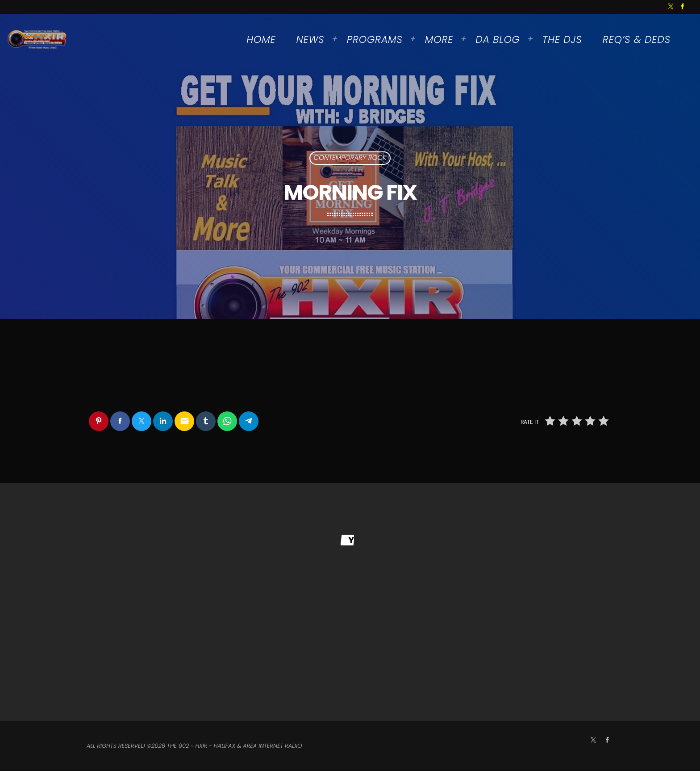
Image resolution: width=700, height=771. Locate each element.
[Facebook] (683, 7)
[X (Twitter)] (671, 7)
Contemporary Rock (350, 158)
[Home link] (37, 40)
